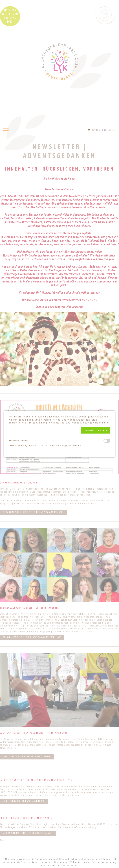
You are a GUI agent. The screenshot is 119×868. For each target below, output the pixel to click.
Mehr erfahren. (69, 866)
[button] (96, 430)
